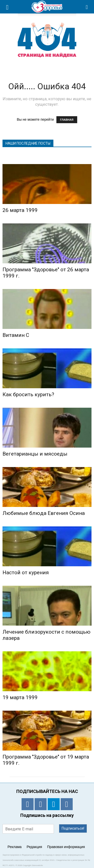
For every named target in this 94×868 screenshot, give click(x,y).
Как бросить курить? (28, 394)
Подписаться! (73, 828)
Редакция (34, 847)
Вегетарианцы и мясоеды (35, 454)
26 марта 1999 (20, 210)
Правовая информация (66, 847)
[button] (87, 7)
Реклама (15, 847)
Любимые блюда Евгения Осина (44, 513)
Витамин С (16, 335)
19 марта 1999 (20, 697)
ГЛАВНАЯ (67, 120)
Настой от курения (26, 573)
